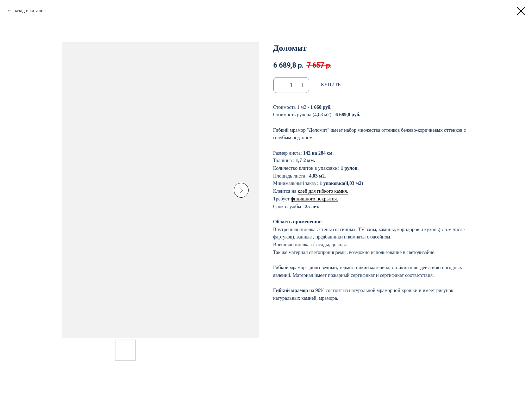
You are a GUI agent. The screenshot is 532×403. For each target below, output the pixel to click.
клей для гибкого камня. (323, 191)
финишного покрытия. (314, 199)
